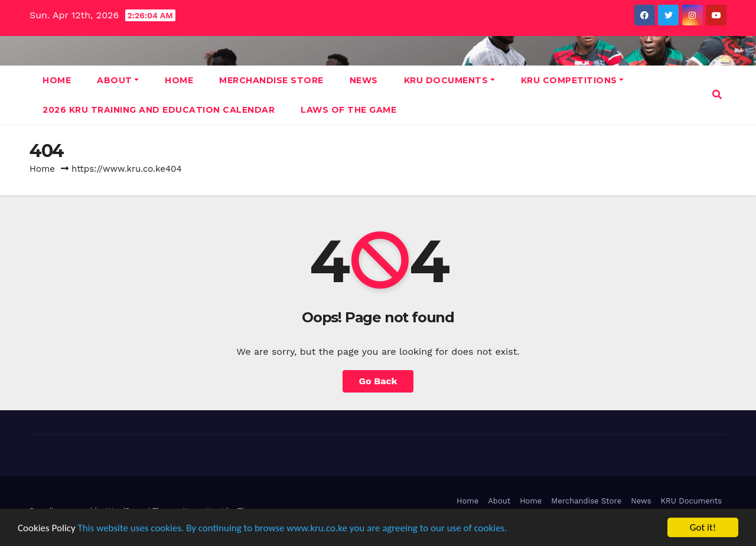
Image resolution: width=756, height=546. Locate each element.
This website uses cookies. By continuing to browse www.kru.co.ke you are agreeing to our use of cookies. (293, 528)
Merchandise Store (271, 80)
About (118, 80)
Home (57, 80)
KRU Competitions (573, 80)
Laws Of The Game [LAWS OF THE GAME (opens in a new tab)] (348, 110)
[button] (717, 95)
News (364, 80)
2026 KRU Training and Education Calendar (159, 110)
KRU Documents (449, 80)
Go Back (378, 381)
